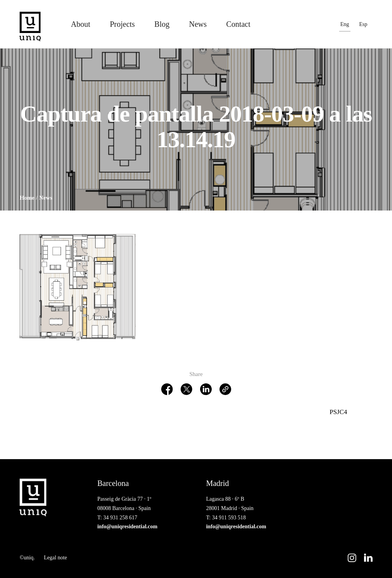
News (198, 24)
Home (27, 198)
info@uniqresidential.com (127, 527)
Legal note (55, 558)
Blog (162, 24)
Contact (238, 24)
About (80, 24)
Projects (122, 24)
